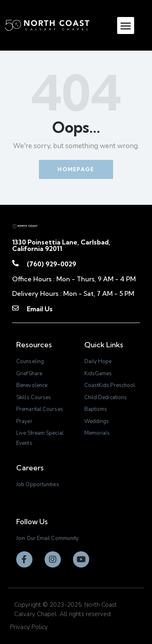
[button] (126, 26)
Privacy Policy (29, 627)
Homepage (76, 169)
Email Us (40, 309)
